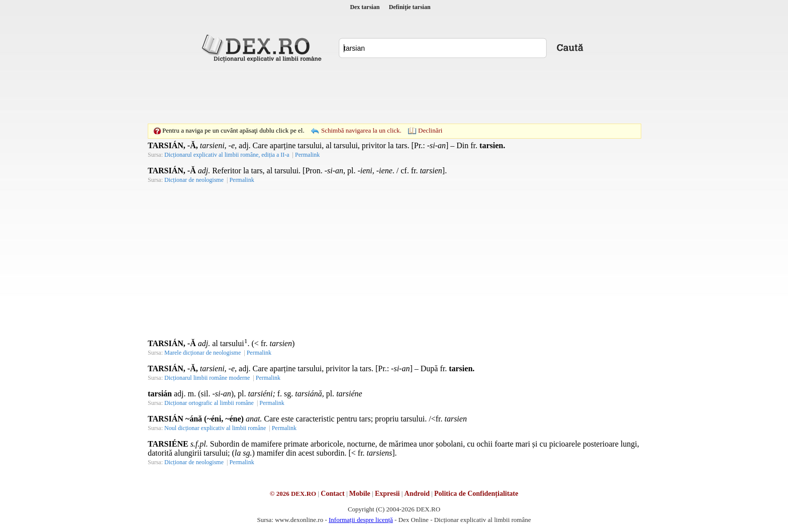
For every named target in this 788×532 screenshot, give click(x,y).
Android (417, 494)
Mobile (360, 494)
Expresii (387, 494)
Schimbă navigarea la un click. (361, 130)
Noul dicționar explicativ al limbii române (215, 428)
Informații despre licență (361, 520)
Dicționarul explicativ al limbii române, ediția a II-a (227, 155)
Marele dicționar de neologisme (203, 353)
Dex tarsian (365, 7)
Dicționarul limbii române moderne (207, 378)
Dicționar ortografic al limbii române (209, 403)
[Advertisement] (394, 93)
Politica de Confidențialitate (476, 494)
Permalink (307, 155)
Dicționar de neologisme (194, 180)
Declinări (430, 130)
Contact (332, 494)
